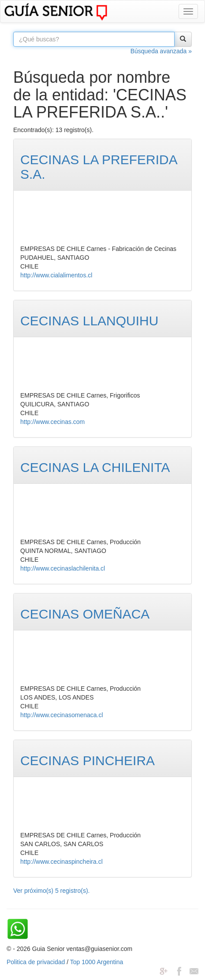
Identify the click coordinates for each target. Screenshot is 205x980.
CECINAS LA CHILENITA (95, 467)
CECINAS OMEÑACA (85, 614)
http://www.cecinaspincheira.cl (61, 862)
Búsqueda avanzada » (161, 51)
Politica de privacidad (36, 962)
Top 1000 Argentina (97, 962)
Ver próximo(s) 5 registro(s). (51, 891)
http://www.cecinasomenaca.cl (62, 715)
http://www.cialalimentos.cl (56, 275)
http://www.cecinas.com (52, 422)
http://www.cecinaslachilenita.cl (63, 568)
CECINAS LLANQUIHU (89, 321)
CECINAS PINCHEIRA (88, 761)
